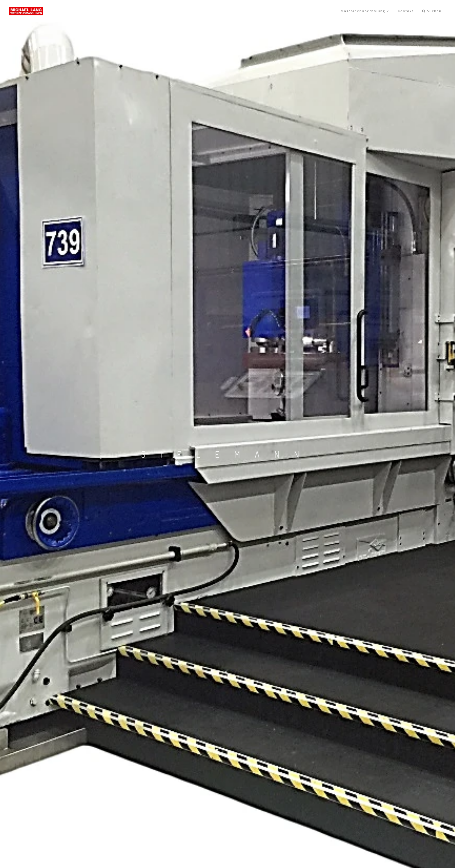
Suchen (432, 11)
